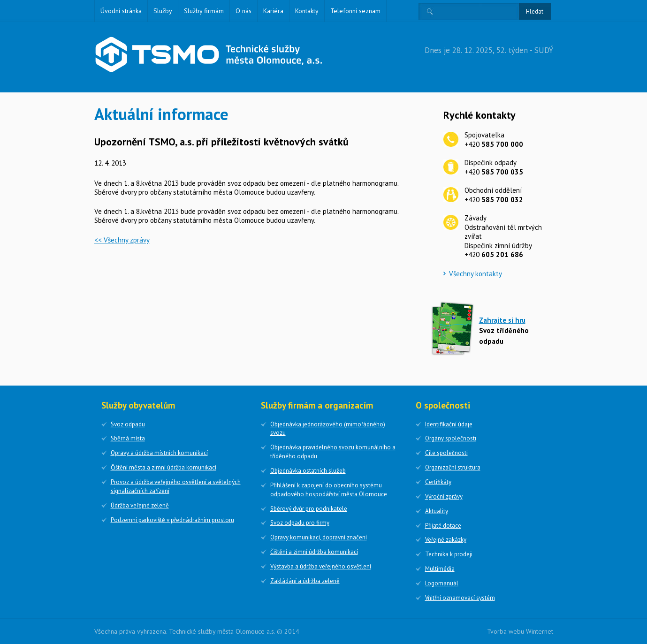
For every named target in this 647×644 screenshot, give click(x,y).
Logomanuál (442, 583)
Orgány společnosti (451, 438)
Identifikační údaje (449, 424)
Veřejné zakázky (446, 540)
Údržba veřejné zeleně (140, 505)
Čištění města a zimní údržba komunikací (164, 467)
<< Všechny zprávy (122, 240)
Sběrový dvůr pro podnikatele (309, 509)
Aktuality (437, 511)
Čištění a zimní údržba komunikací (314, 552)
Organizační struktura (453, 467)
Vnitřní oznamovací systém (460, 598)
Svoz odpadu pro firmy (300, 523)
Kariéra (273, 11)
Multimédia (440, 569)
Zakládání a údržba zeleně (305, 581)
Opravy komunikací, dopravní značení (319, 537)
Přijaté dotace (443, 526)
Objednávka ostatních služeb (308, 471)
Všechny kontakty (476, 274)
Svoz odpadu (128, 424)
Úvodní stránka (121, 11)
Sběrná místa (128, 438)
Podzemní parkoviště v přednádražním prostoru (172, 520)
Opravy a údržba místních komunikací (159, 453)
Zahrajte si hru (502, 320)
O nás (244, 11)
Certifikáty (438, 482)
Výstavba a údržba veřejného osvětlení (321, 566)
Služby (163, 11)
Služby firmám (204, 11)
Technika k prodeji (449, 554)
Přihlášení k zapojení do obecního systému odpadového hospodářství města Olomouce (329, 490)
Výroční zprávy (444, 496)
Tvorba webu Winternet (520, 631)
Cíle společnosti (446, 453)
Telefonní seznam (355, 11)
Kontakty (307, 11)
